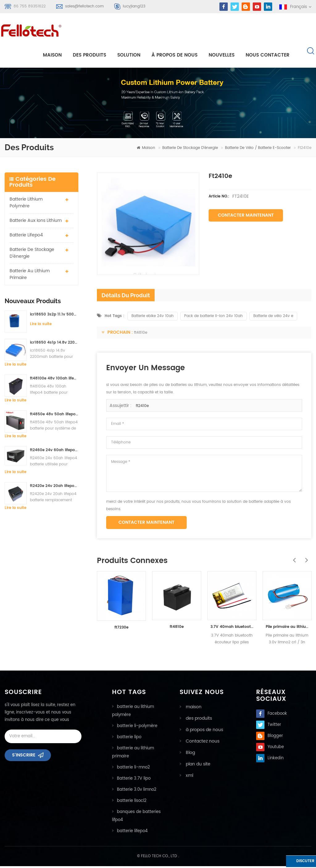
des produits (197, 720)
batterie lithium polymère (26, 205)
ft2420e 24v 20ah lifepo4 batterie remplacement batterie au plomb (54, 488)
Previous (293, 559)
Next (305, 559)
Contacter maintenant (246, 217)
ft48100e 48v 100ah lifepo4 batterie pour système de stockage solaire (54, 381)
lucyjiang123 (134, 6)
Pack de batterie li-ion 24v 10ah (214, 318)
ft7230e (121, 630)
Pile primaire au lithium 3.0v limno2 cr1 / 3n (287, 629)
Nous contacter (268, 55)
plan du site (196, 764)
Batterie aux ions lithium (36, 223)
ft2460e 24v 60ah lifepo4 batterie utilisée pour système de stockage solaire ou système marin (54, 452)
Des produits (89, 55)
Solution (129, 55)
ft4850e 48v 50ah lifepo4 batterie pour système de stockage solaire (54, 416)
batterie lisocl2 (132, 803)
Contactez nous (200, 742)
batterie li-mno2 (133, 769)
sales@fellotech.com (84, 6)
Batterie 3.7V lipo (134, 780)
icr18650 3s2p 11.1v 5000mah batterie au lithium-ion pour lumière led (54, 317)
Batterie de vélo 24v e (273, 318)
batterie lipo (129, 739)
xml (188, 775)
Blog (189, 753)
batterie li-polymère (137, 728)
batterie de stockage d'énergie (190, 150)
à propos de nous (175, 55)
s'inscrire (24, 759)
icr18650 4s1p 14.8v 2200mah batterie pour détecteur (54, 345)
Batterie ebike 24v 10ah (153, 318)
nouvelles (222, 55)
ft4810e (141, 334)
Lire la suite (41, 326)
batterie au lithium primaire (30, 276)
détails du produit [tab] (126, 297)
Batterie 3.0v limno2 (137, 792)
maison (52, 55)
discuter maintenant (291, 863)
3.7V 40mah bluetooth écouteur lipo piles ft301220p (232, 629)
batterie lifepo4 (26, 237)
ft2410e (142, 408)
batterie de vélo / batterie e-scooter (258, 150)
